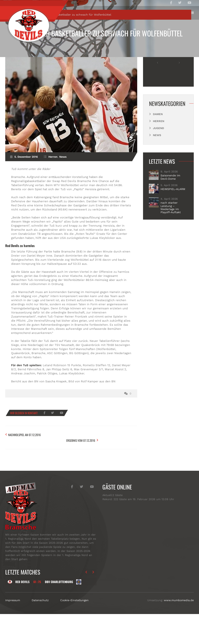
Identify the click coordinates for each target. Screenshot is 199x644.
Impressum (13, 630)
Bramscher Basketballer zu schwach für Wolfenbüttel (99, 33)
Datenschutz (40, 630)
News (63, 194)
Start (16, 52)
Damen (158, 151)
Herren (31, 52)
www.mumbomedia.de (179, 630)
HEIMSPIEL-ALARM (173, 226)
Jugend (158, 165)
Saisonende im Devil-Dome (170, 214)
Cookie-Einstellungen (74, 630)
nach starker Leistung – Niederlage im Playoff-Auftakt (171, 245)
